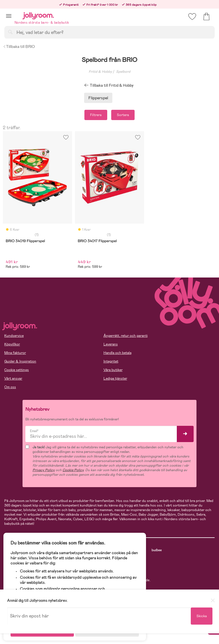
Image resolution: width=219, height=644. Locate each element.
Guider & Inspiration (20, 361)
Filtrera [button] (96, 115)
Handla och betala (117, 353)
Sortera (123, 115)
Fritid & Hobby (100, 72)
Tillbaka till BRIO (19, 46)
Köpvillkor (12, 344)
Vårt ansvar (13, 378)
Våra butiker (113, 370)
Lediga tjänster (115, 378)
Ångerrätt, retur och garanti (126, 336)
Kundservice (14, 336)
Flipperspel (98, 98)
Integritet (111, 361)
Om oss (10, 387)
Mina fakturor (15, 353)
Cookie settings (17, 370)
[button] (9, 16)
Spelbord (123, 72)
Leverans (111, 344)
